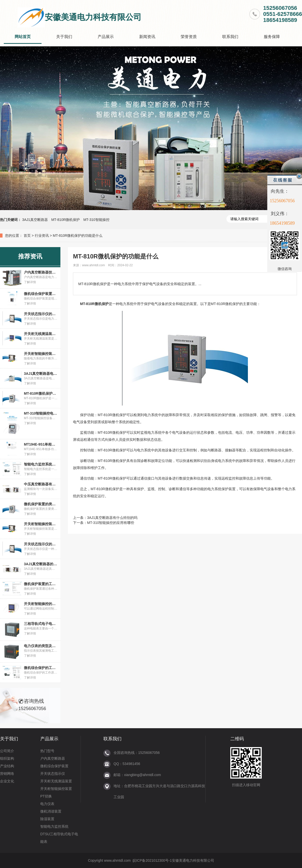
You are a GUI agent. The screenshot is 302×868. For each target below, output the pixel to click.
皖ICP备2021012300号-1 (152, 860)
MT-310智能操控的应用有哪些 (111, 523)
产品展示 (106, 37)
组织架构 (7, 758)
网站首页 (23, 37)
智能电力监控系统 (54, 826)
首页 (27, 236)
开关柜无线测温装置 (56, 781)
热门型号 (47, 751)
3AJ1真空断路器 (35, 220)
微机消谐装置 (51, 811)
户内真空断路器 (53, 758)
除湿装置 (47, 819)
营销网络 (7, 774)
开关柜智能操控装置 (56, 789)
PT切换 (46, 796)
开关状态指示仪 (53, 774)
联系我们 (230, 37)
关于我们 (64, 37)
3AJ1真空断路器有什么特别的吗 (112, 518)
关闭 (299, 176)
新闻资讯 (147, 37)
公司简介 (7, 751)
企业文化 (7, 781)
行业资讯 (42, 236)
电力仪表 (47, 804)
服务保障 (272, 37)
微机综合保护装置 (54, 766)
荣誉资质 (189, 37)
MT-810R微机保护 (66, 220)
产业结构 (7, 766)
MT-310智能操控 (96, 220)
